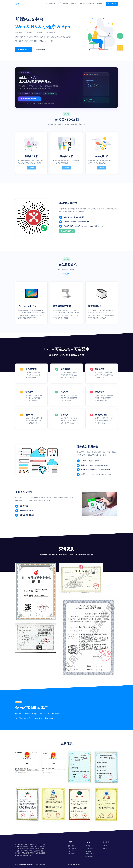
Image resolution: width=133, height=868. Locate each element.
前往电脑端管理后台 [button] (67, 231)
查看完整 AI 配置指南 (30, 99)
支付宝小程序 (72, 849)
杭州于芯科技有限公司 (27, 865)
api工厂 (18, 4)
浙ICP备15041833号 (74, 865)
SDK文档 (88, 846)
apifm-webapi (89, 854)
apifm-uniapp (89, 856)
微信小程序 (71, 846)
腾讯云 (105, 849)
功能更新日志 (41, 49)
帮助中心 (74, 4)
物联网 (65, 4)
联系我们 (100, 4)
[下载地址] (67, 274)
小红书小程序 (72, 854)
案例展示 (91, 4)
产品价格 (82, 4)
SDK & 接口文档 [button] (49, 4)
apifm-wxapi (89, 849)
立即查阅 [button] (31, 168)
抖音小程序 (71, 851)
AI (60, 3)
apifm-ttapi (89, 851)
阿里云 (105, 846)
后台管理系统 (112, 4)
